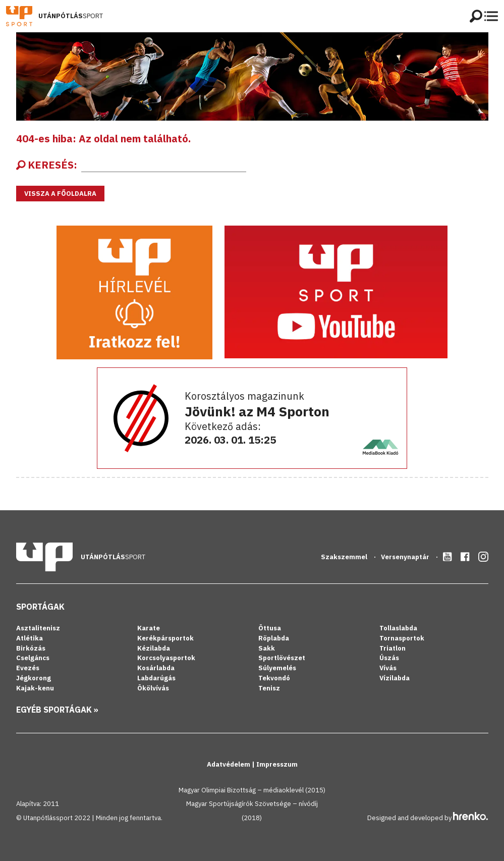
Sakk (267, 648)
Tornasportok (402, 638)
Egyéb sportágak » (57, 710)
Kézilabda (154, 648)
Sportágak (40, 607)
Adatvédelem (229, 764)
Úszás (389, 658)
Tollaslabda (398, 628)
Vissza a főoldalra (60, 194)
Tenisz (269, 688)
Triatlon (393, 648)
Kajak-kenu (35, 688)
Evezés (28, 668)
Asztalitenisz (38, 628)
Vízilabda (395, 678)
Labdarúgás (156, 678)
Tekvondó (274, 678)
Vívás (388, 668)
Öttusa (270, 628)
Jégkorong (34, 678)
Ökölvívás (153, 688)
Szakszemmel (345, 557)
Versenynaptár (406, 557)
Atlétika (30, 638)
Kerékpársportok (165, 638)
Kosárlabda (156, 668)
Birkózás (31, 648)
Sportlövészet (282, 658)
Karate (149, 628)
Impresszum (277, 764)
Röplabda (274, 638)
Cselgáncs (33, 658)
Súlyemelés (277, 668)
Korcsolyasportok (166, 658)
